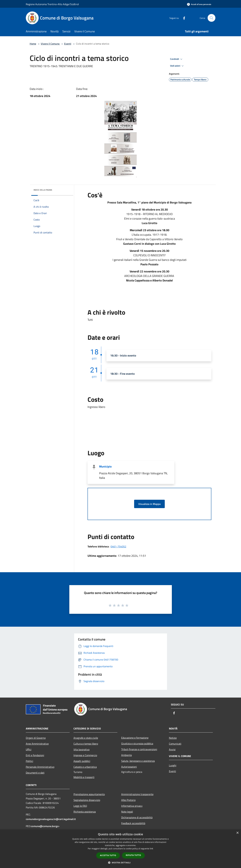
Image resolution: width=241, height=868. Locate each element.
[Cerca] (211, 18)
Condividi (177, 59)
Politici (30, 761)
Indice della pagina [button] (43, 190)
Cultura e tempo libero (86, 744)
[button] (121, 863)
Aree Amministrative (37, 744)
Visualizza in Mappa (149, 504)
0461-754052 (118, 546)
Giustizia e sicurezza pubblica (137, 743)
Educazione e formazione (135, 738)
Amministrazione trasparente (137, 794)
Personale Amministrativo (40, 767)
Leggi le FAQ (80, 806)
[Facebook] (183, 18)
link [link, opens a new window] (151, 849)
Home (33, 44)
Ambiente (127, 755)
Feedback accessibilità (133, 823)
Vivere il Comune (50, 44)
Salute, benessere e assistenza (138, 761)
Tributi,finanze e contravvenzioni (139, 749)
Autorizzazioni (129, 767)
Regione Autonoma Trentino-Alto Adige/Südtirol (52, 4)
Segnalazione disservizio (87, 800)
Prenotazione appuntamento (89, 794)
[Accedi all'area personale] (199, 4)
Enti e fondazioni (35, 755)
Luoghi (173, 765)
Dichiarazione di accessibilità (137, 817)
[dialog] (120, 849)
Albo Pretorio (128, 800)
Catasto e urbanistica (85, 767)
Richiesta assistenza (85, 812)
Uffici (29, 749)
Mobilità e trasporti (84, 777)
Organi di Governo (36, 738)
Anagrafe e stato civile (86, 738)
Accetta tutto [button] (108, 855)
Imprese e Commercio (85, 755)
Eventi (68, 44)
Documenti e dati (35, 773)
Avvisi (172, 749)
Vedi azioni (177, 66)
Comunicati (175, 744)
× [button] (237, 833)
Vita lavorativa (81, 749)
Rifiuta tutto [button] (133, 855)
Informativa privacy (132, 806)
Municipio (105, 466)
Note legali (127, 812)
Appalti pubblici (82, 761)
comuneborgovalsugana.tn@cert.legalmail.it (51, 819)
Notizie (173, 738)
